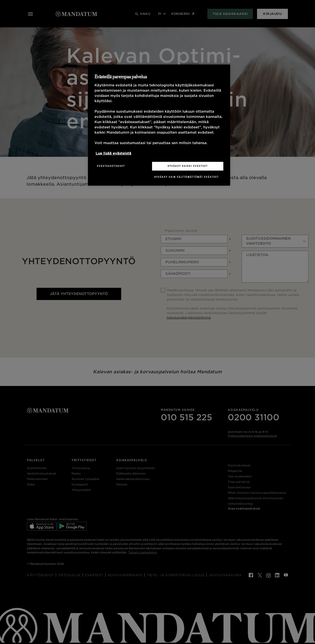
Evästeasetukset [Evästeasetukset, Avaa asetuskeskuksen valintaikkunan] (111, 166)
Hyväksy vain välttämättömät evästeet (186, 177)
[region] (159, 125)
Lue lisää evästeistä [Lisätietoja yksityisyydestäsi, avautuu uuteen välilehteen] (113, 153)
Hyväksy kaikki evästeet (188, 166)
